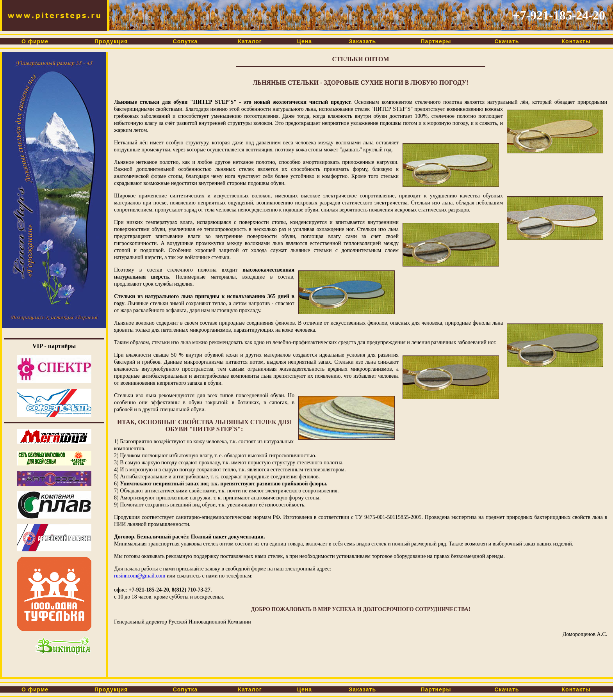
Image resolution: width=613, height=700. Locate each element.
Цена (305, 41)
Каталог (250, 41)
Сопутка (185, 41)
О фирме (35, 41)
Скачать (507, 41)
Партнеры (436, 41)
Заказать (363, 41)
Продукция (111, 41)
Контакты (576, 41)
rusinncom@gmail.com (140, 576)
